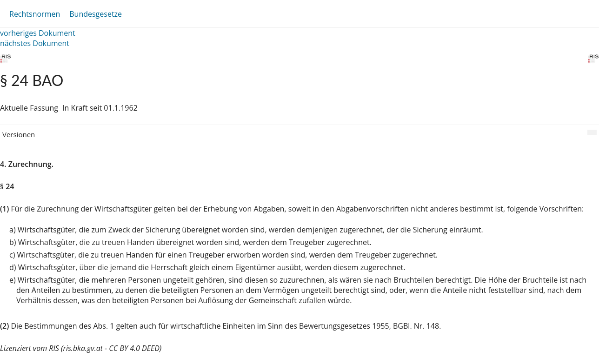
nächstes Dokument (35, 43)
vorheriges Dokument (38, 33)
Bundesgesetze (96, 14)
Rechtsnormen (35, 14)
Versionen (19, 134)
